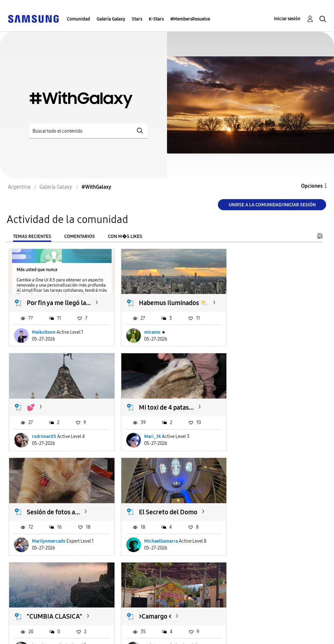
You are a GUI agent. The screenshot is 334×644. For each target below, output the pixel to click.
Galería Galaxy (111, 19)
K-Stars (156, 19)
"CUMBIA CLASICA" (54, 514)
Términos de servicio (118, 626)
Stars (137, 19)
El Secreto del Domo (271, 412)
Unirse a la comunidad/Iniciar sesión (272, 205)
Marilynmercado (156, 441)
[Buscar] (88, 131)
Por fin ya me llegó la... (59, 301)
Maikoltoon (44, 338)
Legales (101, 636)
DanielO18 (258, 552)
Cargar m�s (31, 591)
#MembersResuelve (190, 19)
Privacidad (23, 636)
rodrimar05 (259, 338)
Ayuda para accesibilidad (41, 626)
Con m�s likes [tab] (125, 236)
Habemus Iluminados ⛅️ (164, 305)
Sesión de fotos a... (161, 412)
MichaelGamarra (264, 441)
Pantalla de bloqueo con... (271, 518)
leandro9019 (45, 552)
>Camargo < (151, 514)
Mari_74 (40, 441)
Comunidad (78, 19)
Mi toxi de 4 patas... (54, 412)
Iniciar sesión (287, 19)
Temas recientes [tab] (32, 236)
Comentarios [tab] (80, 236)
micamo (148, 338)
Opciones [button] (312, 186)
